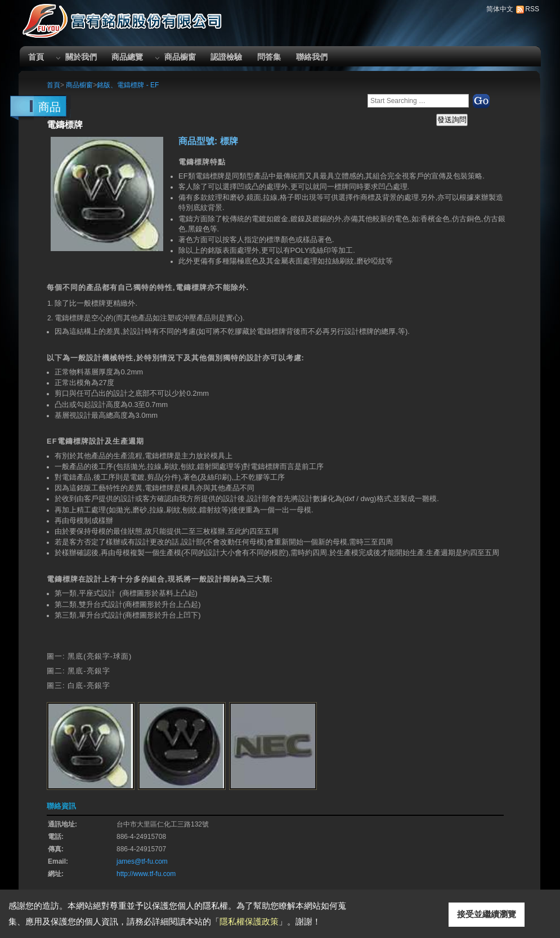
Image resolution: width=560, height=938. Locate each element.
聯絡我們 (312, 57)
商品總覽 (127, 57)
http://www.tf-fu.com (146, 874)
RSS (532, 9)
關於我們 (81, 57)
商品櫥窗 (180, 57)
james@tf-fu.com (142, 861)
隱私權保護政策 (249, 921)
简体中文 (500, 9)
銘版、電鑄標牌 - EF (128, 85)
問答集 (269, 57)
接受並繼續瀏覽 (487, 914)
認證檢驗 (226, 57)
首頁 (36, 57)
